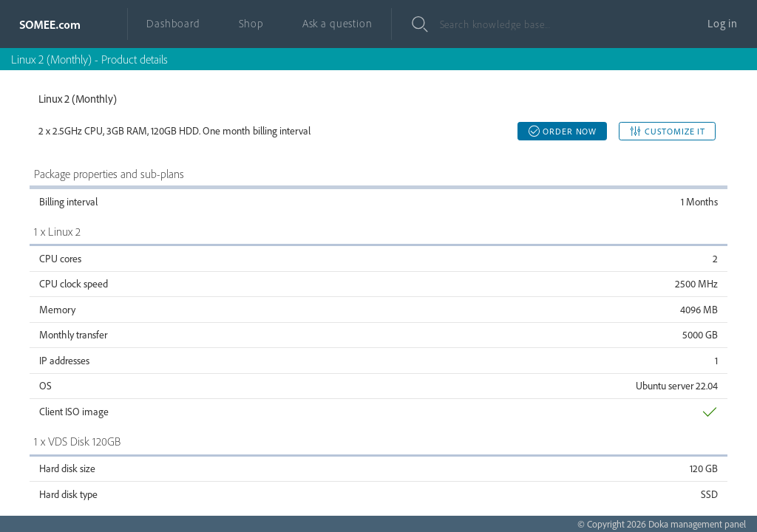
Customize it (667, 131)
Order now (563, 131)
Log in (723, 23)
